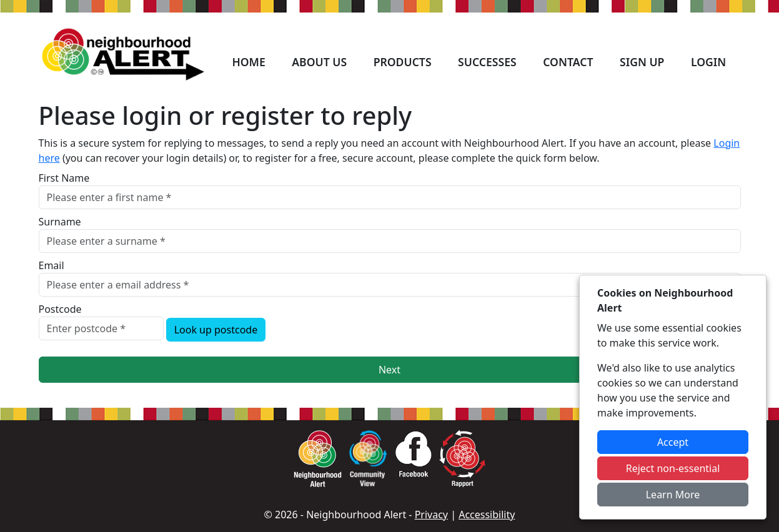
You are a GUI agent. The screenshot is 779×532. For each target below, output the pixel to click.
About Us (319, 62)
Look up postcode (216, 330)
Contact (568, 62)
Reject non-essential (673, 468)
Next (389, 370)
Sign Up (642, 62)
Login (708, 62)
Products (403, 62)
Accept (673, 442)
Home (248, 62)
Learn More (673, 495)
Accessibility (487, 515)
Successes (487, 62)
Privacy (431, 515)
